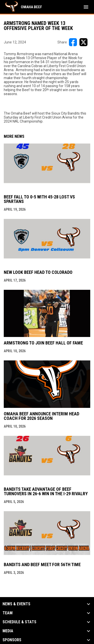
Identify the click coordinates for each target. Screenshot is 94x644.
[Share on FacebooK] (73, 42)
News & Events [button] (16, 604)
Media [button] (8, 631)
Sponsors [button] (12, 640)
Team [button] (8, 613)
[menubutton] (86, 7)
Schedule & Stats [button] (19, 622)
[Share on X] (83, 42)
